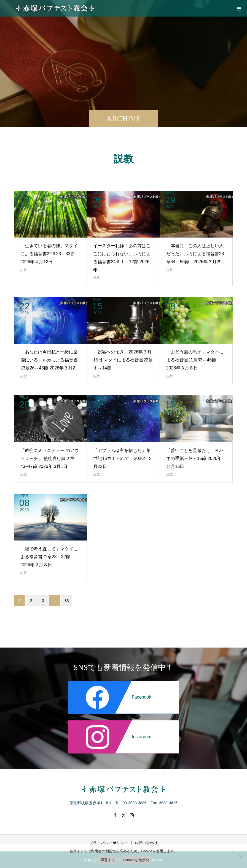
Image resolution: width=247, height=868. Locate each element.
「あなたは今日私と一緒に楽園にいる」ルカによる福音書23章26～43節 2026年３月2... (50, 360)
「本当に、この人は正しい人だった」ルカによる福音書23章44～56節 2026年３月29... (196, 254)
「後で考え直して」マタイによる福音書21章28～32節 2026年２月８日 (49, 557)
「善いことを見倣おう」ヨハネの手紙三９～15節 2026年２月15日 (195, 458)
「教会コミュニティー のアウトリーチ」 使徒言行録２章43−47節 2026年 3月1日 (50, 458)
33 (67, 601)
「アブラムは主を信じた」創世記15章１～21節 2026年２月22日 (123, 458)
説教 (24, 270)
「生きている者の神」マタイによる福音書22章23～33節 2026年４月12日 (49, 254)
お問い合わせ (146, 843)
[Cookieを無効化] (240, 856)
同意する (108, 860)
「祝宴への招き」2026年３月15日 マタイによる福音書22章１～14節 (123, 360)
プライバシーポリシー (109, 843)
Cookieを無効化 (136, 860)
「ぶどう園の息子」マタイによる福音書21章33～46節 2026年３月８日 (195, 360)
